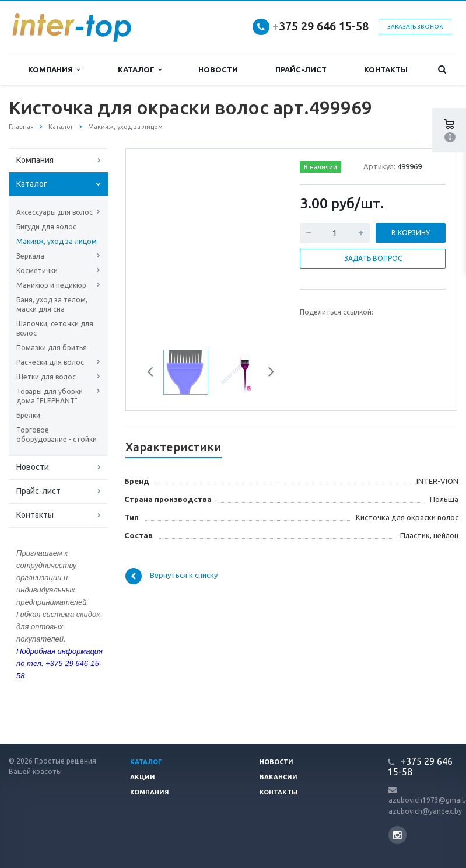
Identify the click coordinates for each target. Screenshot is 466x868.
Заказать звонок (415, 27)
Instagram (397, 835)
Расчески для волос (50, 362)
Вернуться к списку (171, 576)
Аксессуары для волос (55, 212)
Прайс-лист (301, 69)
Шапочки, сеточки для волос (55, 328)
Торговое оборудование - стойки (57, 435)
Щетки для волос (46, 377)
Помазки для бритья (52, 348)
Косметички (37, 271)
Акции (143, 777)
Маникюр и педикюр (51, 285)
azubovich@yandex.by (425, 811)
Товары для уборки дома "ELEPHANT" (50, 396)
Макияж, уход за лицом (57, 241)
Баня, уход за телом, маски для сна (52, 304)
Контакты (386, 69)
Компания (54, 70)
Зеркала (30, 256)
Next (267, 374)
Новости (218, 69)
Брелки (28, 415)
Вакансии (278, 777)
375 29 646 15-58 (320, 26)
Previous (155, 374)
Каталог (140, 70)
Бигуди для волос (46, 227)
